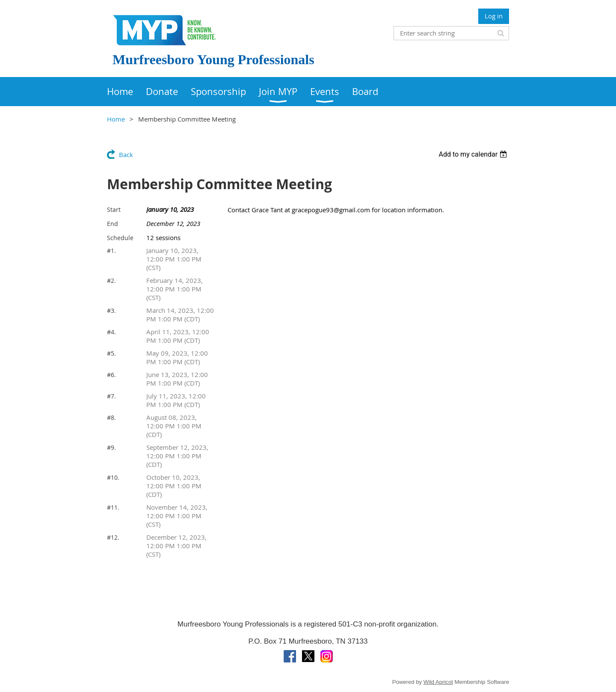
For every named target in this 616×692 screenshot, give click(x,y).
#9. (111, 447)
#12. (113, 537)
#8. (111, 417)
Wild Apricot (438, 682)
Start (114, 209)
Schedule (120, 238)
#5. (111, 353)
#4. (111, 332)
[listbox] (474, 154)
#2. (111, 281)
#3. (111, 310)
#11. (113, 507)
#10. (113, 477)
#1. (111, 251)
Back (126, 154)
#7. (111, 396)
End (113, 224)
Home (116, 119)
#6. (111, 375)
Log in (494, 16)
